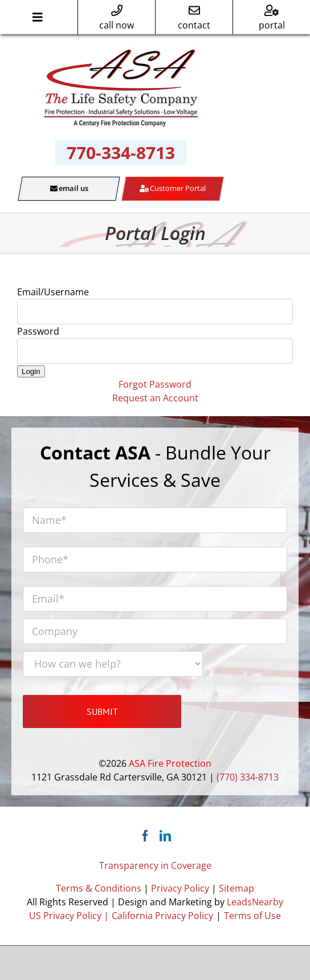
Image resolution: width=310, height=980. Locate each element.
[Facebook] (145, 836)
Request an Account (155, 398)
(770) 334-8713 (248, 777)
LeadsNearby (255, 902)
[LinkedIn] (165, 836)
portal (272, 18)
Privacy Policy (180, 888)
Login (31, 371)
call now (117, 18)
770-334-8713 (121, 153)
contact (194, 18)
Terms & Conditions (99, 888)
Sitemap (236, 888)
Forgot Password (155, 384)
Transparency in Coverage (155, 865)
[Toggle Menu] (37, 17)
